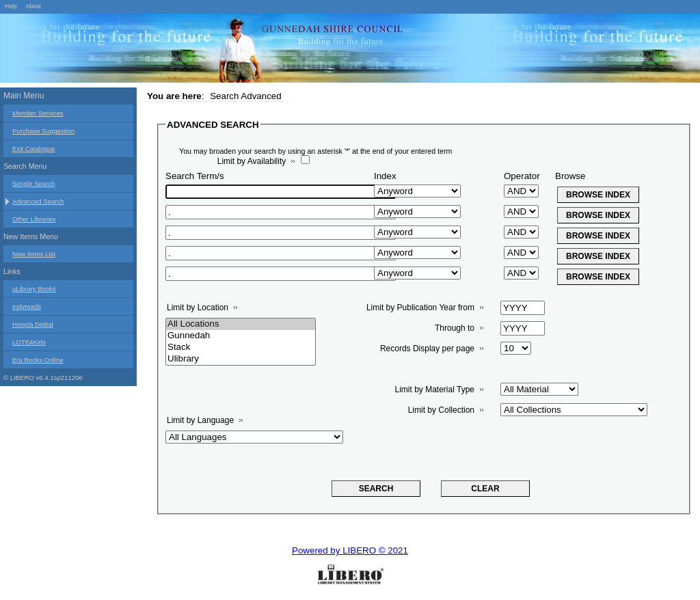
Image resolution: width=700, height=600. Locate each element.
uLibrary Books (34, 289)
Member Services (38, 113)
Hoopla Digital (33, 324)
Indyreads (27, 306)
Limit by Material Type (435, 390)
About (33, 6)
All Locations (241, 324)
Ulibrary (241, 359)
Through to (455, 328)
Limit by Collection (441, 410)
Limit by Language (200, 420)
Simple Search (33, 183)
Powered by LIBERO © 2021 (350, 550)
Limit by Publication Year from (420, 308)
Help (11, 6)
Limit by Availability (252, 161)
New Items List (34, 254)
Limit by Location (198, 308)
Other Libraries (34, 219)
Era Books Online (38, 360)
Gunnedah (241, 336)
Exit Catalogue (33, 149)
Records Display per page (427, 349)
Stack (241, 347)
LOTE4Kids (29, 342)
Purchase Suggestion (43, 131)
